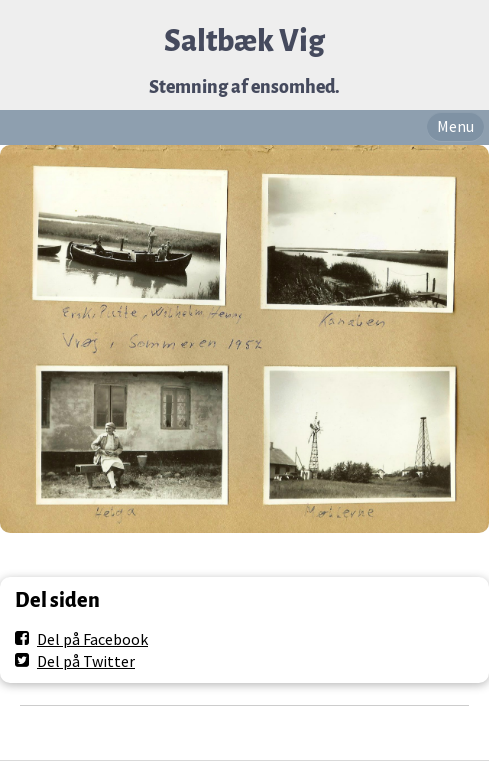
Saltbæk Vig (244, 41)
